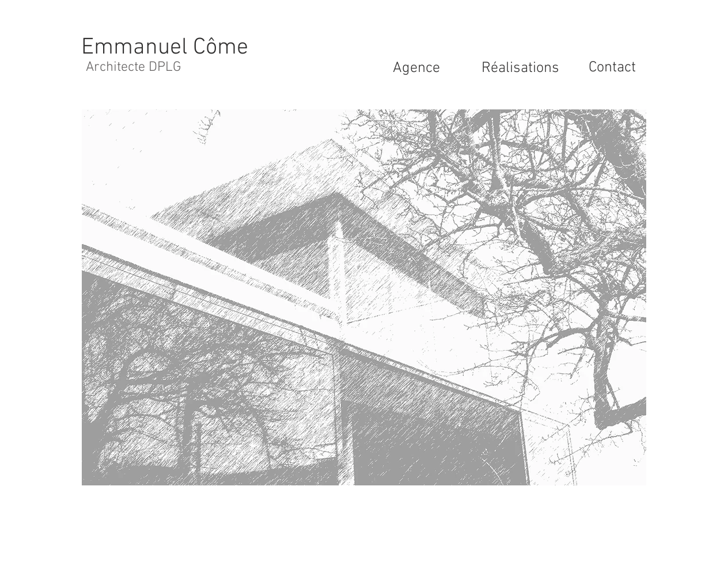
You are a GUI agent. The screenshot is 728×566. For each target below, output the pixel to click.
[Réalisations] (520, 69)
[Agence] (416, 69)
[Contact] (612, 68)
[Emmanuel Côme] (164, 48)
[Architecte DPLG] (134, 68)
